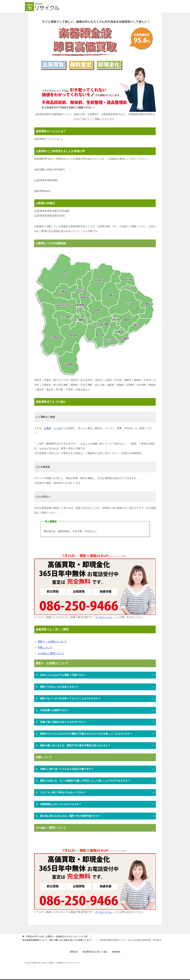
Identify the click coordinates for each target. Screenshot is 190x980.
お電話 (48, 428)
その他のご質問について (51, 653)
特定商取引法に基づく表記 (95, 952)
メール (57, 428)
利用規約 (116, 952)
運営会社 (74, 952)
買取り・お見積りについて (52, 642)
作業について (45, 648)
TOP (57, 936)
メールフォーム (104, 617)
